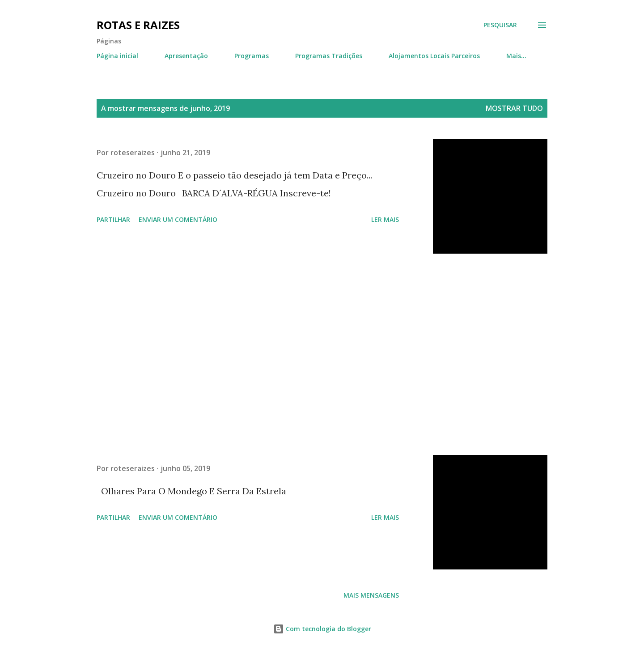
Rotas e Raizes (138, 25)
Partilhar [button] (113, 219)
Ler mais (385, 219)
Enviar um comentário (178, 219)
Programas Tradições (329, 56)
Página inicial (117, 56)
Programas (252, 56)
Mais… (516, 56)
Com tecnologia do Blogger (322, 629)
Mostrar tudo (514, 108)
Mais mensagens (371, 595)
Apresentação (186, 56)
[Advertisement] (248, 354)
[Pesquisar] (500, 25)
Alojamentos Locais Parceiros (434, 56)
